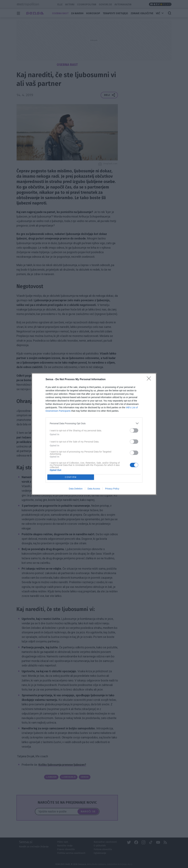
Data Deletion (76, 489)
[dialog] (94, 434)
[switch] (134, 430)
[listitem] (94, 423)
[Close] (150, 380)
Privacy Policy (112, 489)
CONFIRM (71, 477)
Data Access (94, 489)
